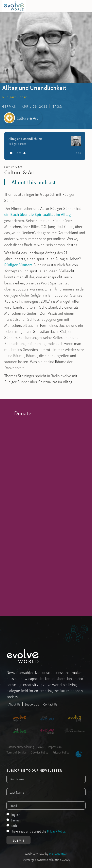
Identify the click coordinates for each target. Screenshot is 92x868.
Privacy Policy (61, 752)
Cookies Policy (40, 752)
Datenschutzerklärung (20, 746)
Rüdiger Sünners (18, 264)
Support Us (32, 704)
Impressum (55, 746)
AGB (41, 746)
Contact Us (50, 704)
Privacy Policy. (57, 831)
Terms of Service (16, 752)
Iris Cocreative (58, 853)
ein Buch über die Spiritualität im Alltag (38, 214)
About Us (14, 704)
